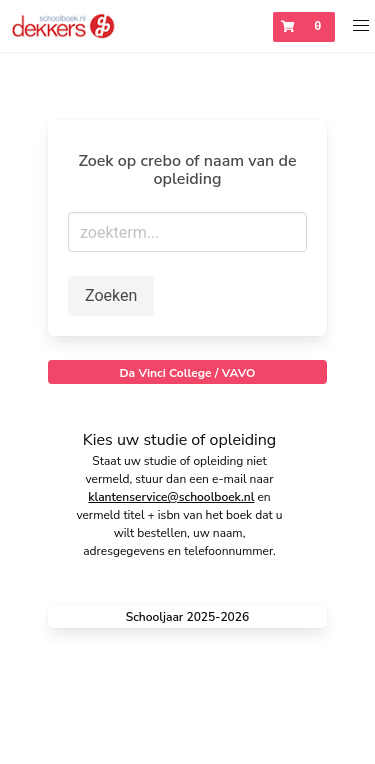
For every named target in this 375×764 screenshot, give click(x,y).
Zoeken (111, 295)
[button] (361, 26)
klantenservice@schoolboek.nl (171, 497)
